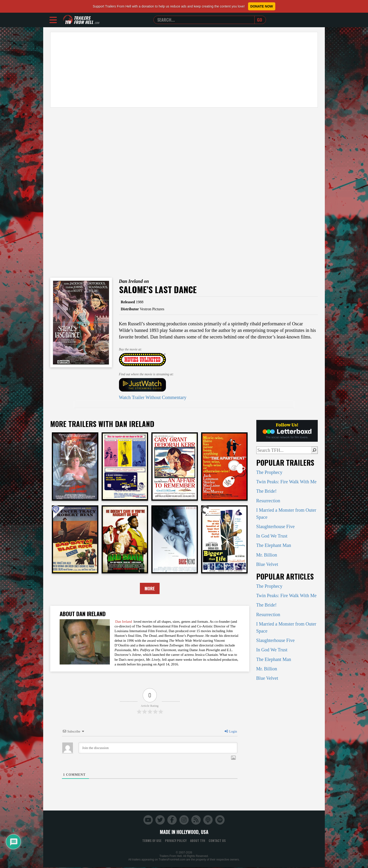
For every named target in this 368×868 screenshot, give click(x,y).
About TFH (198, 841)
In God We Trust (272, 536)
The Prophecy (269, 472)
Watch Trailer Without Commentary (153, 397)
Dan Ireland (124, 622)
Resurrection (268, 501)
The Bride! (266, 491)
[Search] (314, 450)
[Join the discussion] (158, 748)
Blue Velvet (267, 564)
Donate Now (262, 6)
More (150, 589)
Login (230, 732)
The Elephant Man (274, 545)
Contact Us (217, 841)
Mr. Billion (267, 555)
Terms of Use (152, 841)
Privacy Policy (176, 841)
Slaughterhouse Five (276, 526)
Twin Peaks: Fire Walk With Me (286, 482)
